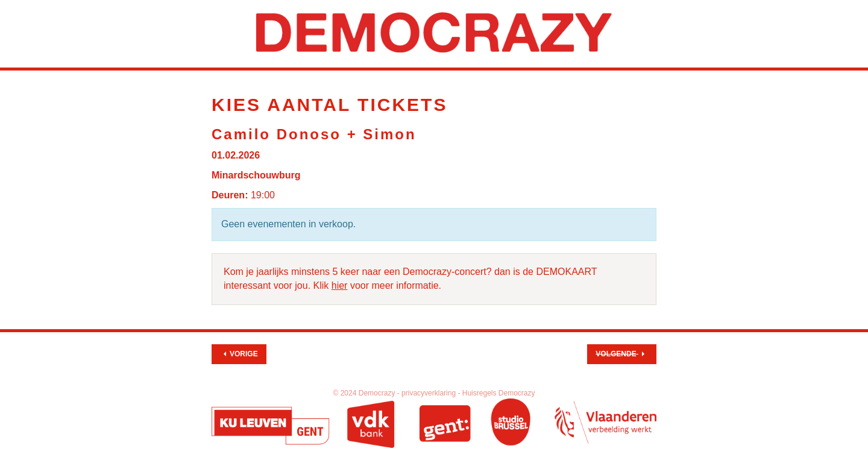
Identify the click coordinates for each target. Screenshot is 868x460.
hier (340, 285)
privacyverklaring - (432, 393)
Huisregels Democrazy (499, 393)
